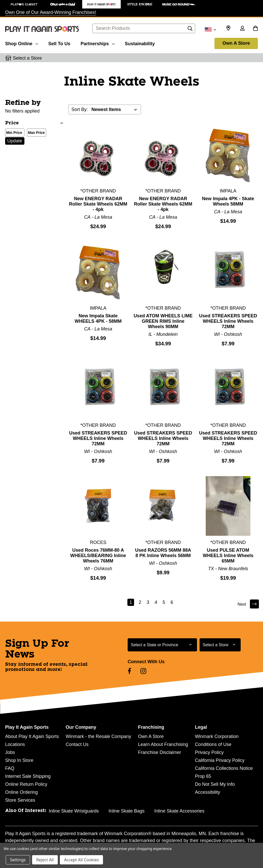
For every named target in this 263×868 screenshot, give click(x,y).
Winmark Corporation (217, 736)
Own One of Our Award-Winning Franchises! (51, 12)
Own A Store (236, 43)
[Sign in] (242, 29)
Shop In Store (19, 760)
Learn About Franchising (163, 744)
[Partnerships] (98, 43)
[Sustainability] (140, 43)
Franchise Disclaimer (159, 752)
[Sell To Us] (59, 43)
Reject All (45, 860)
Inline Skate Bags (127, 811)
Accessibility (208, 792)
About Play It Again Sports (32, 736)
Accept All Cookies (81, 860)
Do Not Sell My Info (215, 784)
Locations (15, 744)
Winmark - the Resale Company (98, 736)
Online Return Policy (26, 784)
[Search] (190, 30)
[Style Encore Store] (140, 4)
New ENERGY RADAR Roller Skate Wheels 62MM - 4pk (98, 204)
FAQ (10, 768)
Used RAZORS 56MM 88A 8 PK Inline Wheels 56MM (163, 553)
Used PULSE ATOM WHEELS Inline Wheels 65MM (228, 556)
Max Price (35, 133)
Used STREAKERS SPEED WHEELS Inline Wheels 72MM (228, 321)
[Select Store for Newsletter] (220, 645)
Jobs (10, 752)
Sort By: (80, 109)
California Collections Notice (224, 768)
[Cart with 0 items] (255, 29)
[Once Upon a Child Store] (63, 4)
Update (15, 141)
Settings (18, 860)
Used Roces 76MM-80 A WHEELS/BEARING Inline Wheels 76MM (98, 556)
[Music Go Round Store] (179, 4)
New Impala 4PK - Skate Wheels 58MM (228, 201)
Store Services (20, 800)
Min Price (13, 133)
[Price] (34, 123)
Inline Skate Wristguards (74, 811)
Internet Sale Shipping (28, 776)
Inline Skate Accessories (179, 811)
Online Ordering (21, 792)
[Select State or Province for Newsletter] (162, 645)
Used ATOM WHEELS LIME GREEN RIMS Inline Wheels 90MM (163, 321)
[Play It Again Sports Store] (101, 4)
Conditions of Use (213, 744)
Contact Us (77, 744)
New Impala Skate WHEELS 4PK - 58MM (98, 318)
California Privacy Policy (220, 760)
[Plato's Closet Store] (24, 4)
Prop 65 (203, 776)
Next (248, 604)
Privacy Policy (209, 752)
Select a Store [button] (27, 58)
